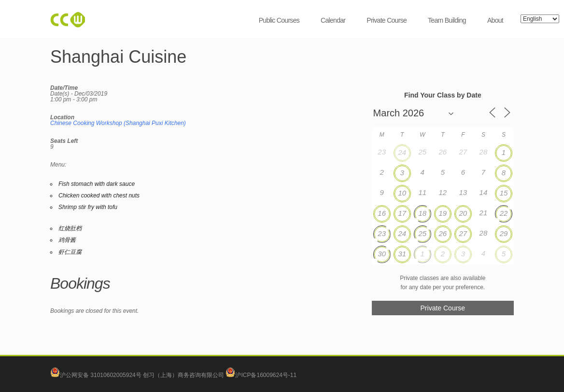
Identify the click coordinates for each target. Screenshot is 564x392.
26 (443, 233)
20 (463, 213)
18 (422, 213)
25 (422, 233)
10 (402, 193)
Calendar (333, 20)
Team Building (447, 20)
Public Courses (279, 20)
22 (504, 213)
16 (382, 213)
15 (504, 193)
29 (504, 233)
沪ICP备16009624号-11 (261, 375)
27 (463, 233)
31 (402, 254)
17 (402, 213)
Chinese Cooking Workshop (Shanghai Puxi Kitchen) (118, 123)
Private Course (387, 20)
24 (402, 152)
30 (382, 254)
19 (443, 213)
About (495, 20)
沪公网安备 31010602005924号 (101, 375)
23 (382, 233)
